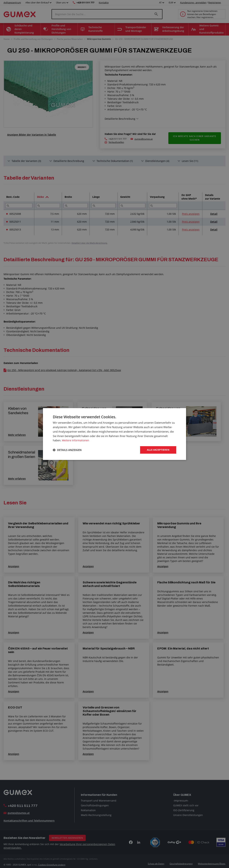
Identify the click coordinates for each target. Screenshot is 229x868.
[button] (67, 450)
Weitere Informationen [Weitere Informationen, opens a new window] (76, 440)
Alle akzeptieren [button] (157, 450)
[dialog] (114, 434)
